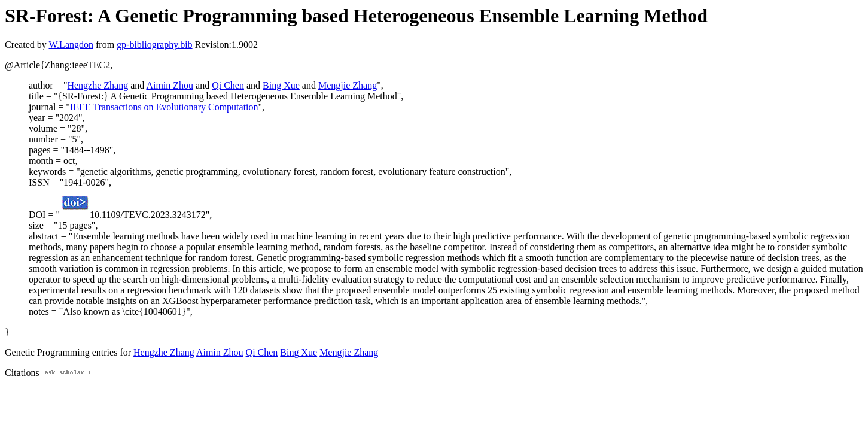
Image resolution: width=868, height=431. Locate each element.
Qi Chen (228, 85)
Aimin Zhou (170, 85)
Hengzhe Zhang (98, 85)
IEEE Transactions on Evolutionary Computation (164, 107)
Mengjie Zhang (348, 85)
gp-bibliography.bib (155, 45)
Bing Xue (281, 85)
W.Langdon (71, 45)
